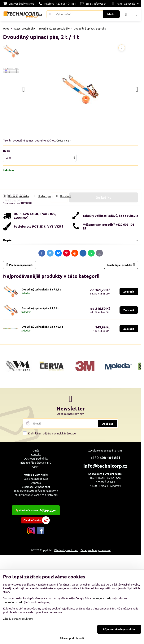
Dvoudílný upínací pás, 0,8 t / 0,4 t (42, 327)
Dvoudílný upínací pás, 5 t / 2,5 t (41, 289)
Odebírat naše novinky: (71, 414)
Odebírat (107, 424)
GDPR (36, 466)
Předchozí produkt (20, 265)
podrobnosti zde (101, 598)
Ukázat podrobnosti (72, 638)
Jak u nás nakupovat (36, 479)
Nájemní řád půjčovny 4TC (36, 462)
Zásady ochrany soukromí (96, 550)
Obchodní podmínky (36, 458)
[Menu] (137, 14)
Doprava (36, 483)
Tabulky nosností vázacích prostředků (36, 495)
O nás (36, 450)
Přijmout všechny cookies (119, 629)
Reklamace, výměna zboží (36, 487)
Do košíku (104, 183)
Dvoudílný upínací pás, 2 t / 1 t (40, 308)
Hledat (111, 14)
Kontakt (36, 454)
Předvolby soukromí (66, 550)
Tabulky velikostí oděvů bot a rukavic (36, 491)
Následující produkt (121, 265)
